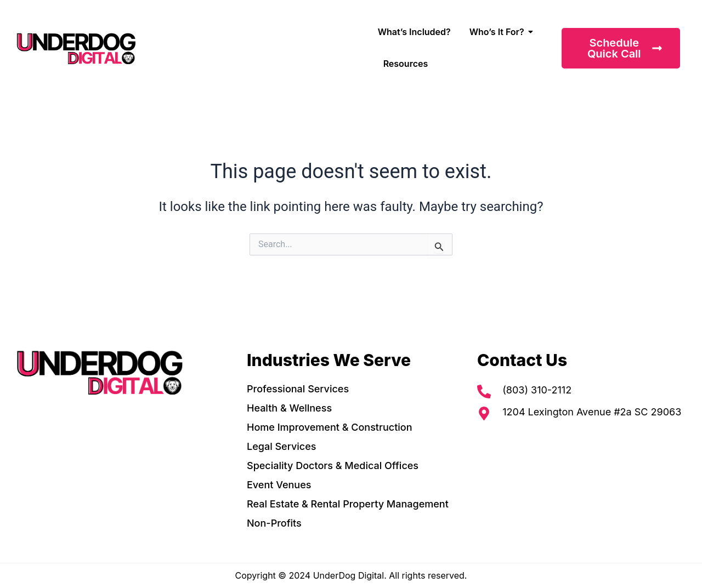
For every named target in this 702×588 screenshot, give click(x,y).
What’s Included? (414, 32)
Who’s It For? (499, 32)
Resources (406, 64)
